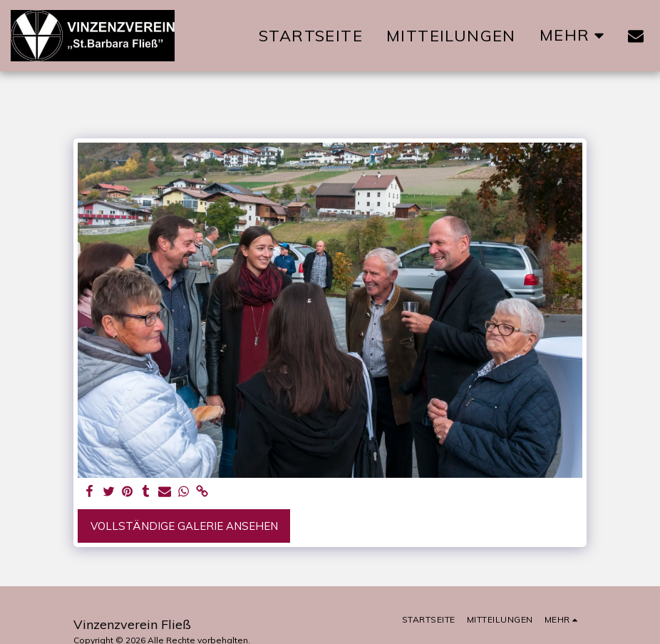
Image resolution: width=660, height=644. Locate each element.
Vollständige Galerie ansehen (184, 526)
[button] (636, 36)
